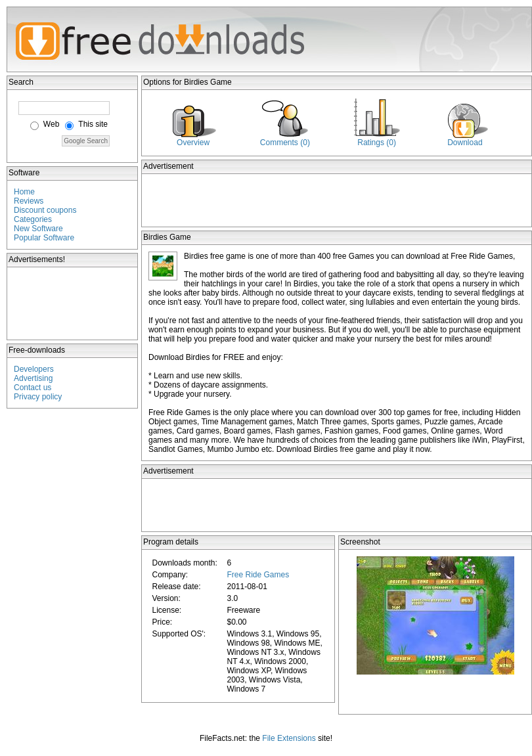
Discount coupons (45, 210)
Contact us (33, 388)
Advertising (33, 378)
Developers (34, 369)
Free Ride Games (258, 575)
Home (24, 192)
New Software (38, 229)
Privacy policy (38, 397)
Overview (193, 143)
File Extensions (289, 738)
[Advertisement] (73, 303)
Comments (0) (285, 143)
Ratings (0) (377, 143)
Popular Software (44, 238)
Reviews (29, 201)
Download (465, 143)
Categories (33, 219)
